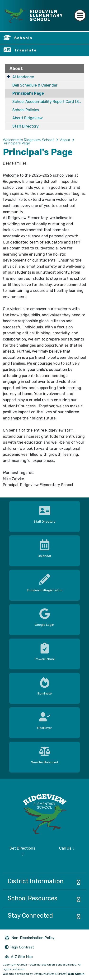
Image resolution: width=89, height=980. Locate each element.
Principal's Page (28, 93)
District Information (36, 881)
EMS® (62, 974)
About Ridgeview (28, 118)
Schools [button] (23, 38)
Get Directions (19, 853)
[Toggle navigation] (80, 11)
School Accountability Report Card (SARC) (48, 102)
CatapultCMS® (44, 974)
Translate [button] (26, 50)
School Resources (33, 898)
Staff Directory (26, 126)
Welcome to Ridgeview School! (28, 140)
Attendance (23, 77)
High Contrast (22, 947)
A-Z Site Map (19, 957)
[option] (44, 515)
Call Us (61, 850)
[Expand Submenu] (8, 77)
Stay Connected (30, 916)
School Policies (26, 110)
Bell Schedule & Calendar (35, 85)
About (16, 69)
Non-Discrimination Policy (30, 938)
